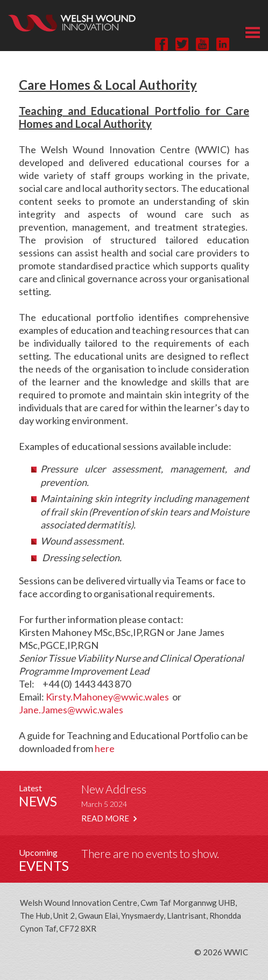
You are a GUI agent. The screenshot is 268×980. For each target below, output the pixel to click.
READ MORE (109, 818)
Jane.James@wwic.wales (71, 710)
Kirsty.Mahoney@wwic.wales (107, 697)
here (105, 748)
